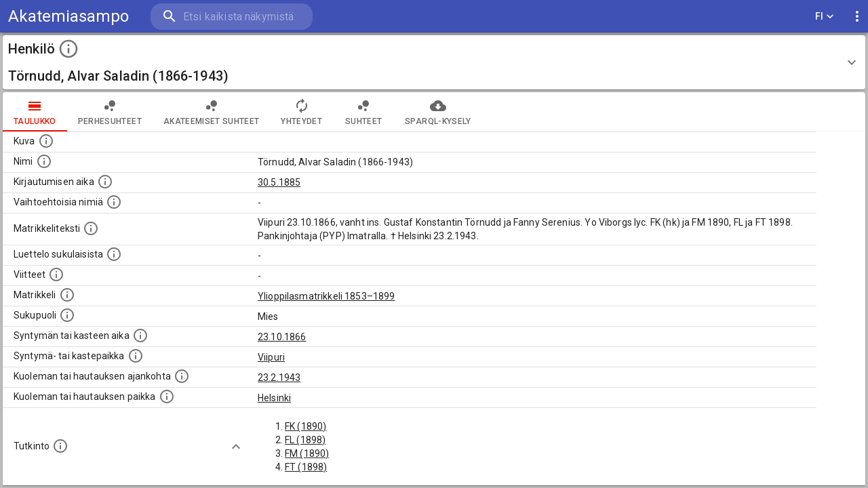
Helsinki (274, 398)
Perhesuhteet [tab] (110, 112)
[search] (231, 17)
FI (825, 17)
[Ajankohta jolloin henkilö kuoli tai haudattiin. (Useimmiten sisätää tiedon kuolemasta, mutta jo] (182, 376)
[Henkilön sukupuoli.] (67, 315)
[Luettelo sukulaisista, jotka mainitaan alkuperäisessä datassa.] (114, 254)
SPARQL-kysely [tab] (438, 112)
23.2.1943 (279, 378)
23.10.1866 (282, 337)
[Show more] (236, 447)
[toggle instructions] (68, 49)
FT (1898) (306, 467)
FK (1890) (305, 426)
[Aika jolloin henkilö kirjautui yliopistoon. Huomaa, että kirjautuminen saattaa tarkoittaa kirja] (105, 182)
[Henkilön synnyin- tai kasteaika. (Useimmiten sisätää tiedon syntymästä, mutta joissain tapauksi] (140, 335)
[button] (434, 62)
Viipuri (271, 357)
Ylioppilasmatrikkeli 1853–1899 (327, 296)
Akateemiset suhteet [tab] (212, 112)
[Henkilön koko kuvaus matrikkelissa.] (91, 228)
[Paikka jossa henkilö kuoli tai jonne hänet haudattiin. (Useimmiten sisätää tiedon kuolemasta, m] (167, 396)
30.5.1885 (279, 182)
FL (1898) (305, 440)
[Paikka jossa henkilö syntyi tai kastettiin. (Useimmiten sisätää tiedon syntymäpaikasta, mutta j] (136, 356)
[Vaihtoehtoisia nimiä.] (114, 202)
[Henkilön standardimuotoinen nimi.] (44, 161)
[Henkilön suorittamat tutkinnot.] (60, 446)
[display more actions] (857, 17)
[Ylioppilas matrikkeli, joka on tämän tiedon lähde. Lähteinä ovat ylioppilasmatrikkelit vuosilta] (67, 295)
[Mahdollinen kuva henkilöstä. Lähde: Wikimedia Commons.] (46, 141)
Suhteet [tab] (363, 112)
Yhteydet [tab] (301, 112)
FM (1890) (307, 453)
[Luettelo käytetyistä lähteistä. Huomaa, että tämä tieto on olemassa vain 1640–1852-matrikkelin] (56, 274)
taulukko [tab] (35, 112)
